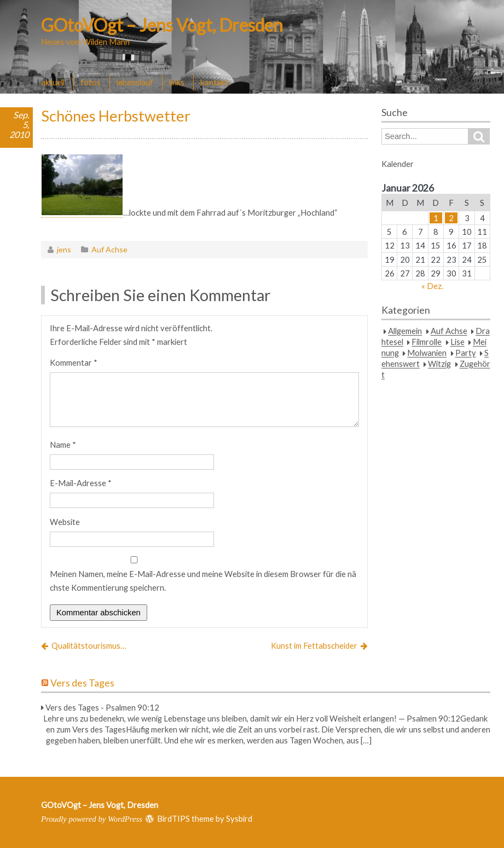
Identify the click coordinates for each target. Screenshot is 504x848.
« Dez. (432, 286)
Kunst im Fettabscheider (314, 645)
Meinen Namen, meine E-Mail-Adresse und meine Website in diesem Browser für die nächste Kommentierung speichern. (203, 581)
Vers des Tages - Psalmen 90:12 (102, 707)
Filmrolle (427, 342)
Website (65, 522)
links (177, 82)
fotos (91, 82)
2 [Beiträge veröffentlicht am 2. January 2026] (451, 218)
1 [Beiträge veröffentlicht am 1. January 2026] (436, 218)
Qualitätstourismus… (89, 645)
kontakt (214, 82)
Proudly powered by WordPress (92, 819)
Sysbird (239, 818)
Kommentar (74, 362)
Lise (457, 342)
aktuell (53, 82)
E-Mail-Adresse (81, 483)
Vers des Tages (82, 683)
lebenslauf (135, 82)
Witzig (439, 364)
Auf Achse (109, 249)
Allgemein (405, 331)
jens (64, 249)
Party (466, 353)
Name (63, 445)
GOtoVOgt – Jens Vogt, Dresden (162, 25)
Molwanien (427, 353)
